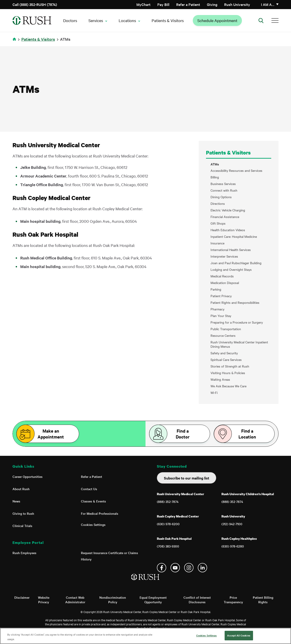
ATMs (215, 164)
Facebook (162, 568)
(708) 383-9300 (168, 546)
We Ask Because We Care (228, 386)
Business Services (223, 184)
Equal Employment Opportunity (153, 600)
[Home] (146, 582)
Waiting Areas (220, 379)
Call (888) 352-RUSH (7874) (35, 4)
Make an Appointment (51, 434)
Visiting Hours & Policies (228, 373)
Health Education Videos (228, 230)
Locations (127, 20)
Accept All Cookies (239, 635)
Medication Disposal (225, 283)
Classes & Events (93, 501)
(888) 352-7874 (168, 502)
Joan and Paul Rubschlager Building (236, 263)
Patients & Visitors (168, 20)
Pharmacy (217, 309)
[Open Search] (261, 20)
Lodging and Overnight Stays (231, 270)
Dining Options (221, 197)
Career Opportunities (28, 477)
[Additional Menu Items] (275, 20)
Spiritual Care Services (226, 360)
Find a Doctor (183, 434)
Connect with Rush (224, 190)
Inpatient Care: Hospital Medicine (234, 237)
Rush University (237, 4)
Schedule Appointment (217, 20)
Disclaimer (22, 597)
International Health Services (231, 250)
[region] (145, 636)
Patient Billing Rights (263, 600)
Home (15, 42)
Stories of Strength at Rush (230, 366)
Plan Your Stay (221, 316)
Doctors (70, 20)
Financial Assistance (225, 217)
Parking (216, 289)
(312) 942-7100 (232, 524)
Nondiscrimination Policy (113, 600)
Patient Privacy (221, 296)
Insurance (217, 243)
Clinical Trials (22, 526)
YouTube (175, 568)
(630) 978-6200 (168, 524)
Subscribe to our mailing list (187, 478)
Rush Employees (24, 553)
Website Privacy (44, 600)
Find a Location (247, 434)
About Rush (21, 489)
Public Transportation (226, 329)
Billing (215, 177)
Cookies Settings (93, 525)
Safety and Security (224, 353)
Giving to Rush (23, 513)
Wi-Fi (214, 393)
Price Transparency (233, 600)
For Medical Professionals (100, 513)
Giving (212, 4)
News (16, 501)
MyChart (143, 4)
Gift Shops (218, 223)
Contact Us (89, 489)
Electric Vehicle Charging (228, 210)
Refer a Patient (188, 4)
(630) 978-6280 (233, 546)
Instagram (189, 568)
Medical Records (222, 276)
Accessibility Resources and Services (236, 171)
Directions (218, 204)
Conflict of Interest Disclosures (197, 600)
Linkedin (202, 568)
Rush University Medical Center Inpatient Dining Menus (239, 344)
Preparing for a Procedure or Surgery (237, 322)
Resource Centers (223, 336)
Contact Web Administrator (75, 600)
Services (96, 20)
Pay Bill (163, 4)
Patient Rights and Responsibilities (235, 303)
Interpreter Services (224, 256)
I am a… (268, 4)
